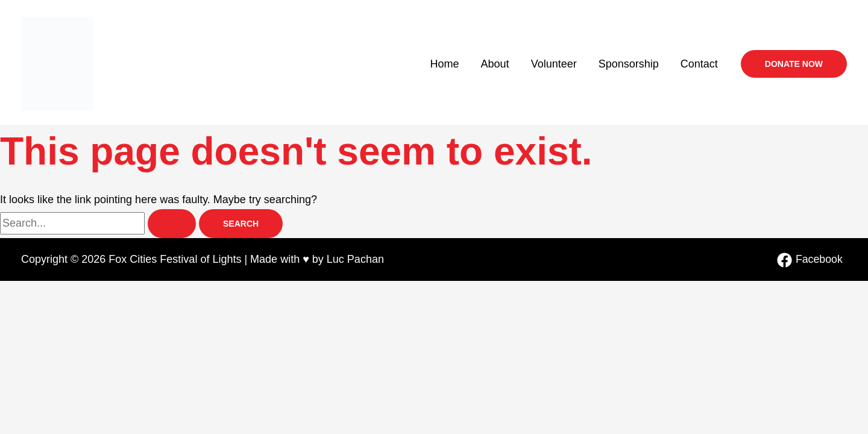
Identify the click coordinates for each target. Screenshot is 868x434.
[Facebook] (810, 260)
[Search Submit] (172, 224)
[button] (794, 64)
